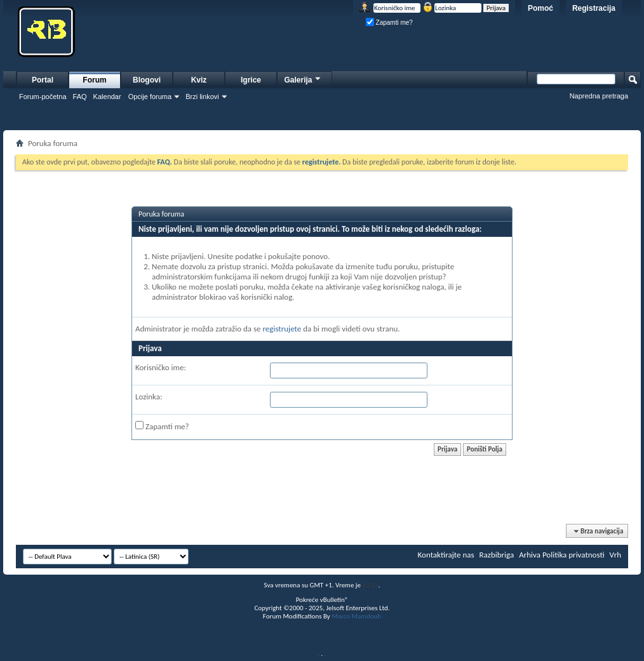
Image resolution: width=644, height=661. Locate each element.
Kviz (199, 80)
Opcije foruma (150, 97)
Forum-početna (43, 97)
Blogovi (147, 80)
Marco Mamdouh (356, 616)
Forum (94, 80)
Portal (43, 80)
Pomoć (540, 8)
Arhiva (530, 555)
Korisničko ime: (161, 367)
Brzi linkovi (202, 97)
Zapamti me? (389, 23)
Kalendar (107, 97)
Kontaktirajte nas (446, 555)
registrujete (282, 329)
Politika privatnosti (574, 555)
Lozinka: (149, 397)
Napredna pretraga (599, 96)
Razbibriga (497, 555)
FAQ (80, 97)
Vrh (615, 555)
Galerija (303, 78)
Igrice (251, 80)
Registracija (594, 8)
